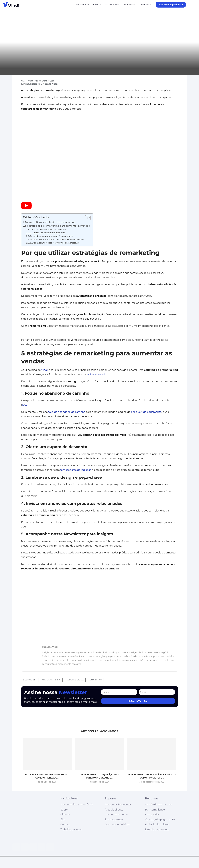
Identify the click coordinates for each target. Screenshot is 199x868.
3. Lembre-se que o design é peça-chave (52, 236)
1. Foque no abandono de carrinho (48, 229)
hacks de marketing (51, 680)
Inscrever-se (138, 701)
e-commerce (29, 680)
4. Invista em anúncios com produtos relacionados (57, 239)
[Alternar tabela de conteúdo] (86, 218)
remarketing (95, 680)
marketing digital (75, 680)
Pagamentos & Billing (88, 5)
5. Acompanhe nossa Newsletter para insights (55, 243)
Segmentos (112, 5)
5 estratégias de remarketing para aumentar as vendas (57, 226)
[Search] (194, 5)
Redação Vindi (50, 647)
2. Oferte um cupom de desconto (48, 233)
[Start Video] (26, 208)
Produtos (145, 5)
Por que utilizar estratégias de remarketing (50, 222)
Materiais (129, 5)
